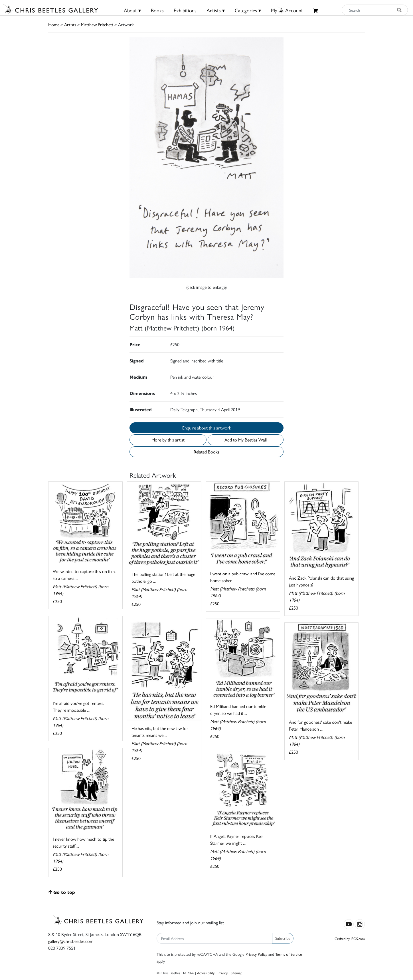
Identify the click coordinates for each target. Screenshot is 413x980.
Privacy (223, 973)
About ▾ (132, 10)
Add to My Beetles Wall (246, 440)
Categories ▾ (248, 10)
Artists (70, 24)
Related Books (206, 452)
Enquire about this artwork (207, 428)
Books (157, 10)
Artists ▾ (216, 10)
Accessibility (206, 973)
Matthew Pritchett (97, 24)
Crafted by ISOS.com (350, 938)
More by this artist (168, 440)
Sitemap (237, 973)
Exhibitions (185, 10)
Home (54, 24)
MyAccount (287, 10)
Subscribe (283, 938)
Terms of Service (289, 954)
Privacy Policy (256, 954)
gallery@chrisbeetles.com (71, 941)
